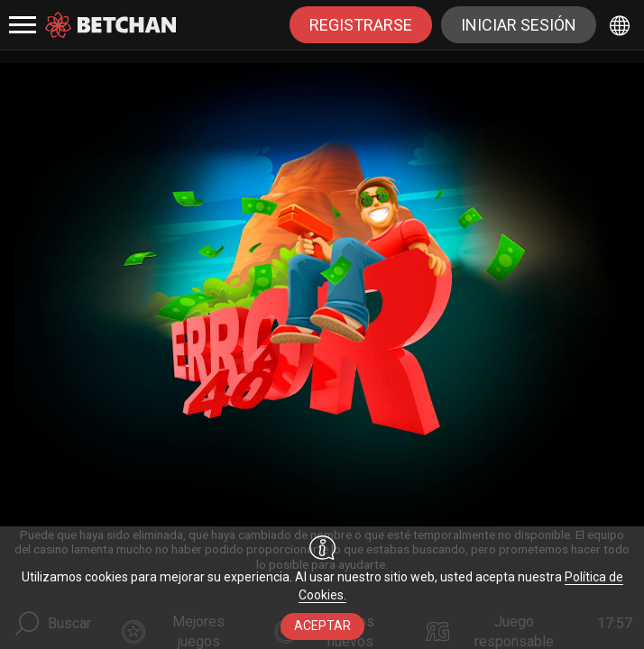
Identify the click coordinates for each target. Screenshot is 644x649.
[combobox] (622, 25)
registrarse (361, 25)
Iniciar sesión (519, 25)
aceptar (322, 626)
